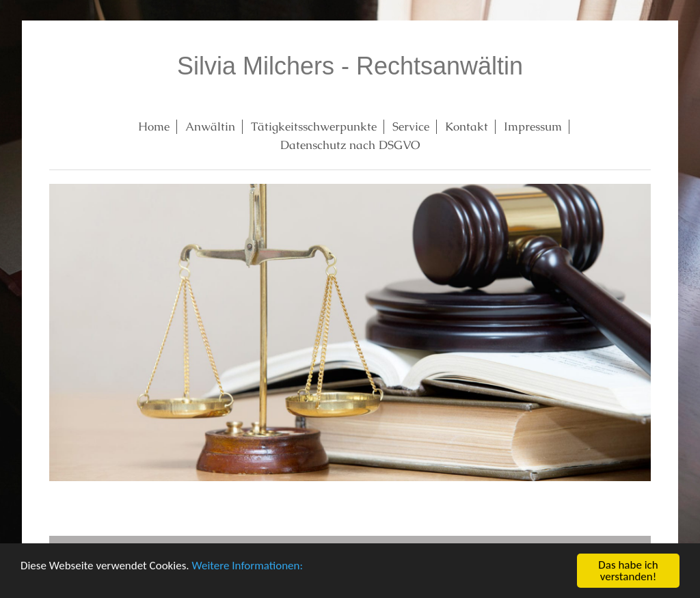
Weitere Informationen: (247, 566)
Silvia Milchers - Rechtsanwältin (350, 66)
